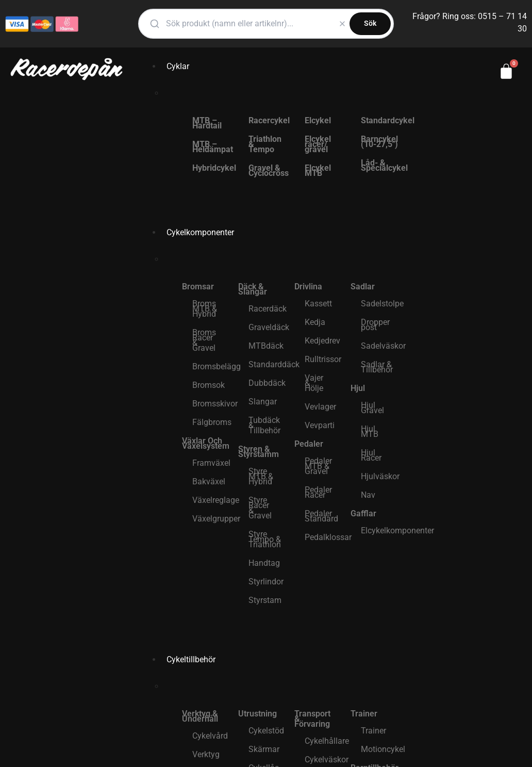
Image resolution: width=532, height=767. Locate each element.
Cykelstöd (266, 731)
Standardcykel (379, 120)
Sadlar (363, 287)
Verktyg (206, 754)
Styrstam (265, 600)
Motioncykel (379, 749)
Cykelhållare (322, 741)
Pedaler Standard (321, 516)
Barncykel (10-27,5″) (379, 142)
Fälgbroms (210, 422)
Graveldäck (266, 327)
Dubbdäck (266, 383)
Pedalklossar (322, 537)
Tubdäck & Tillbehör (264, 425)
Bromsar (198, 287)
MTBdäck (266, 346)
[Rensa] (342, 24)
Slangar (263, 402)
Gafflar (363, 513)
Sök (370, 23)
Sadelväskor (379, 346)
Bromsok (209, 385)
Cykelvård (210, 736)
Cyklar (178, 66)
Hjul (358, 388)
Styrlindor (266, 582)
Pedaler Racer (318, 492)
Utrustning (257, 714)
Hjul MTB (370, 431)
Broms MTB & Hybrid (205, 309)
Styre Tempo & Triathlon (265, 539)
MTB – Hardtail (207, 123)
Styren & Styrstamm (259, 452)
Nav (368, 495)
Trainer (364, 714)
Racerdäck (266, 309)
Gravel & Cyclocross (266, 170)
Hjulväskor (379, 476)
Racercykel (266, 120)
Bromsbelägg (210, 366)
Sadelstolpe (379, 304)
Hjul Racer (371, 455)
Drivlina (308, 287)
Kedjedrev (322, 341)
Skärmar (264, 749)
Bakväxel (209, 482)
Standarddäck (266, 364)
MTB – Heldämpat (210, 147)
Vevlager (320, 407)
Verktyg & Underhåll (200, 716)
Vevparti (320, 425)
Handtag (264, 563)
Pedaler (309, 444)
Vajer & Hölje (314, 383)
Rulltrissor (322, 359)
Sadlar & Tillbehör (377, 367)
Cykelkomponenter (200, 232)
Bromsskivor (210, 404)
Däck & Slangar (253, 289)
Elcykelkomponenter (379, 531)
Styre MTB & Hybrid (261, 476)
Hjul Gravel (372, 408)
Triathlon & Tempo (265, 144)
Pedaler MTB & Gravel (318, 466)
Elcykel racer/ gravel (318, 144)
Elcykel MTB (318, 170)
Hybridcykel (210, 168)
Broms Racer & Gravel (204, 340)
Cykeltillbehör (191, 659)
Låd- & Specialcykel (379, 165)
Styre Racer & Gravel (260, 508)
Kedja (315, 322)
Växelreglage (210, 500)
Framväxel (210, 463)
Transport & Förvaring (312, 719)
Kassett (318, 304)
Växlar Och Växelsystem (205, 443)
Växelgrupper (210, 519)
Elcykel (318, 120)
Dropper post (375, 325)
